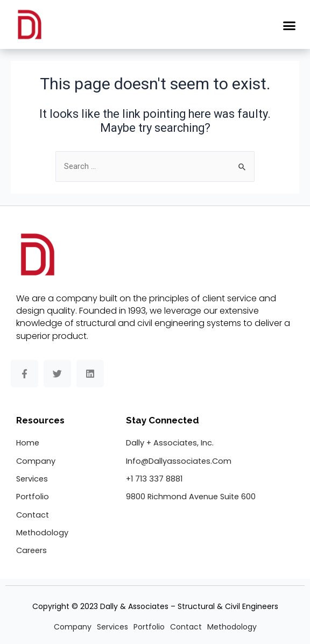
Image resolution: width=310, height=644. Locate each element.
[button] (290, 26)
